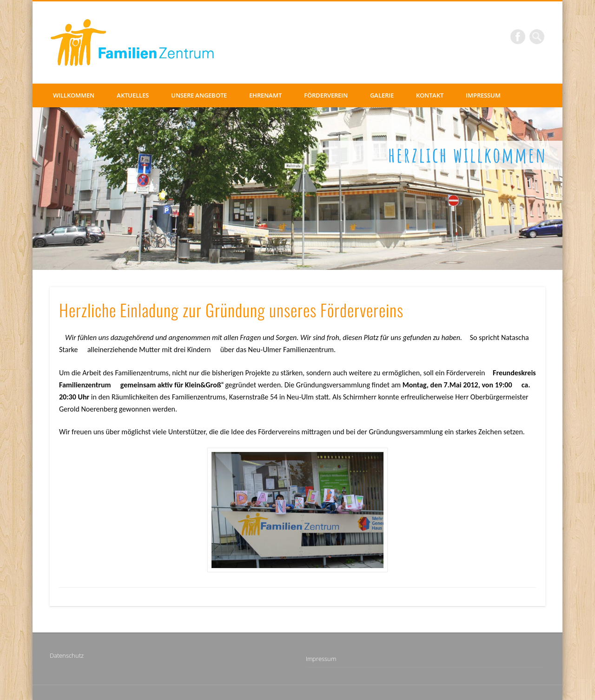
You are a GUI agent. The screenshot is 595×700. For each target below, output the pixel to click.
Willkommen (74, 95)
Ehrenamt (265, 95)
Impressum (483, 95)
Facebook (518, 37)
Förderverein (326, 95)
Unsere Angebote (199, 95)
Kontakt (430, 95)
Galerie (382, 95)
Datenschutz (67, 655)
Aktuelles (133, 95)
